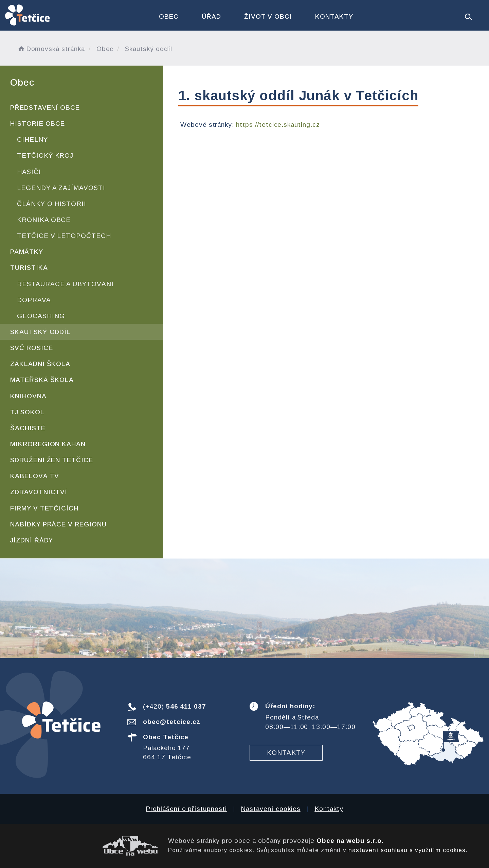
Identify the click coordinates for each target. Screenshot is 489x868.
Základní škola (40, 364)
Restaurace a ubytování (65, 284)
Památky (27, 252)
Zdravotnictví (39, 492)
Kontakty (334, 16)
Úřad (211, 16)
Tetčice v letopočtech (64, 236)
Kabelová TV (35, 476)
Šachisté (28, 428)
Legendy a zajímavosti (61, 188)
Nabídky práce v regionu (58, 524)
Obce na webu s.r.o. (350, 841)
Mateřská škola (42, 380)
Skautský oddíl (40, 332)
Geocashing (41, 316)
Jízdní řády (32, 540)
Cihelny (32, 140)
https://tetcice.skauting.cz (278, 125)
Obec (169, 16)
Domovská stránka (51, 49)
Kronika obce (44, 220)
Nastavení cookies (270, 809)
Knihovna (28, 396)
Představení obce (45, 108)
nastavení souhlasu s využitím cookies (407, 850)
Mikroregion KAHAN (48, 444)
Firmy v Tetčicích (44, 508)
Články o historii (52, 204)
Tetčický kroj (45, 155)
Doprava (34, 300)
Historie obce (38, 124)
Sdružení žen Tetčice (52, 460)
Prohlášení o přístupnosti (186, 809)
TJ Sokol (27, 412)
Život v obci (268, 16)
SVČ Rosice (32, 348)
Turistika (29, 268)
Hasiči (29, 172)
